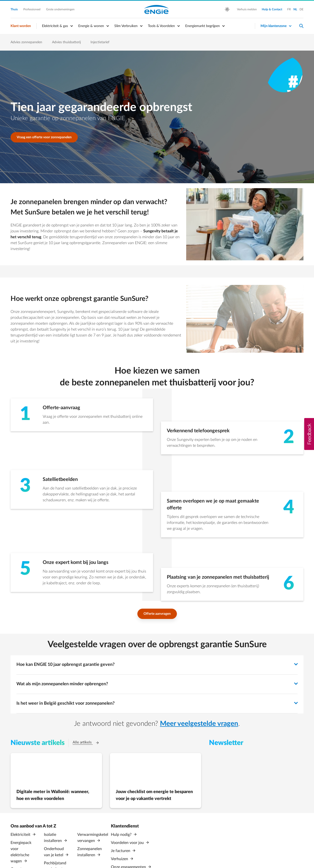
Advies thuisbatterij (66, 42)
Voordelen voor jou (128, 842)
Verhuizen (120, 858)
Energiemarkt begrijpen (203, 26)
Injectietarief (100, 42)
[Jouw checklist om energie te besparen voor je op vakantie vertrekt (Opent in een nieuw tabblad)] (156, 781)
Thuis (14, 9)
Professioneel (32, 9)
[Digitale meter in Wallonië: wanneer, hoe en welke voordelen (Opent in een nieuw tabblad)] (56, 781)
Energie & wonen (91, 26)
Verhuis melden (247, 9)
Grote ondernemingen (60, 9)
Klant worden (21, 26)
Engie (157, 9)
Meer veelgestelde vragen (199, 724)
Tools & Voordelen (161, 26)
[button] (309, 434)
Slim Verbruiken (126, 26)
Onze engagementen (129, 866)
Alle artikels (88, 742)
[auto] (227, 9)
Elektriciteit (21, 835)
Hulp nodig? (122, 835)
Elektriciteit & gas (55, 26)
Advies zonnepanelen (26, 42)
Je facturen (121, 850)
